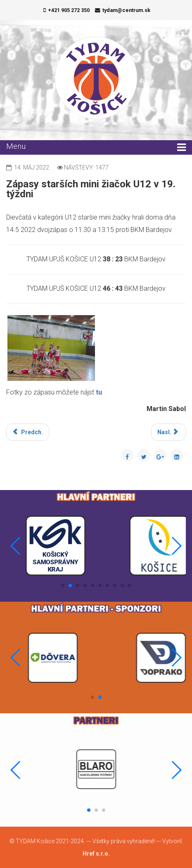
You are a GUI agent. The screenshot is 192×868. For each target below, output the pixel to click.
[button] (63, 586)
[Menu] (181, 147)
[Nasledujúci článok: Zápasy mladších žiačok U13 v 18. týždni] (169, 432)
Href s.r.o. (96, 854)
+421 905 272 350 (69, 10)
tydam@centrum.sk (126, 10)
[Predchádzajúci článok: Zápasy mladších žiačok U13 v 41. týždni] (28, 432)
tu (99, 392)
